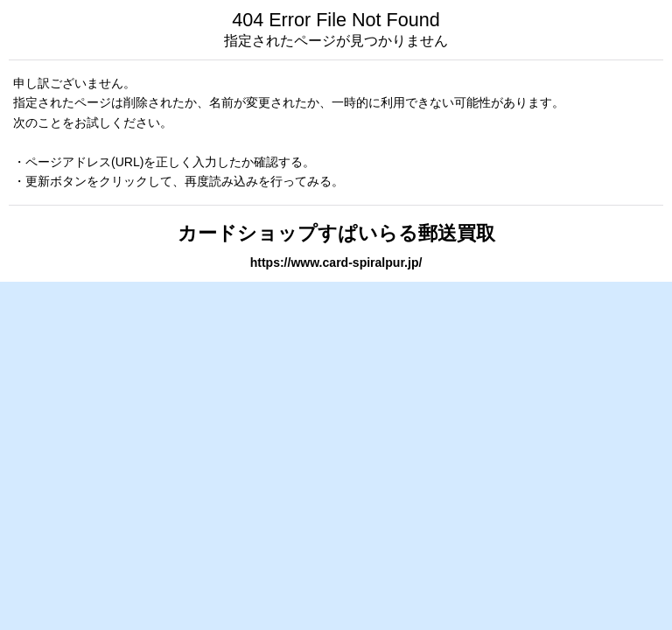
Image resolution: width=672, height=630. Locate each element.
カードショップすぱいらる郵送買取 (336, 233)
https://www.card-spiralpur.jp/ (336, 262)
